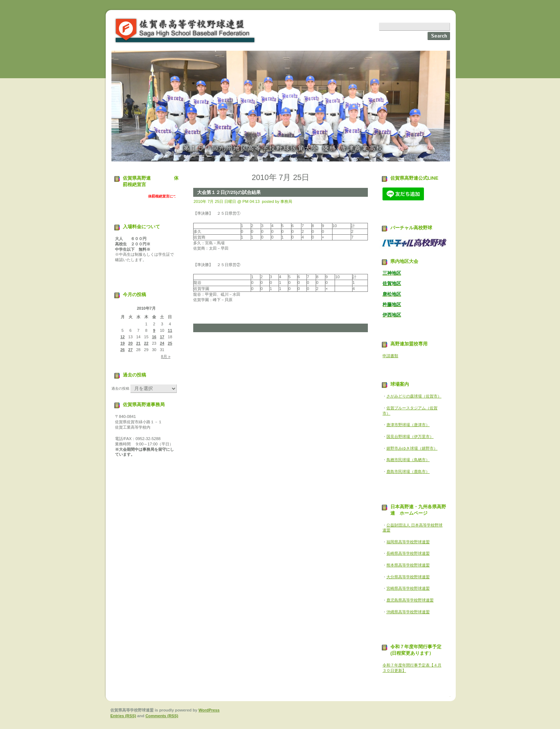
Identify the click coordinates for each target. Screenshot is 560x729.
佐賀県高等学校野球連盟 (185, 31)
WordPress (209, 710)
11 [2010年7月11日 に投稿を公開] (170, 330)
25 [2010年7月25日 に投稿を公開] (170, 343)
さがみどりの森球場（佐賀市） (414, 396)
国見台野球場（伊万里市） (410, 436)
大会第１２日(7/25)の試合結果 (229, 192)
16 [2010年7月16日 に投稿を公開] (154, 337)
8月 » (166, 356)
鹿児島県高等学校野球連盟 (410, 600)
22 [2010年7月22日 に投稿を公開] (146, 343)
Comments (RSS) (162, 716)
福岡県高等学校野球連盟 (408, 542)
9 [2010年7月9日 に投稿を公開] (154, 330)
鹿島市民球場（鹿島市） (408, 471)
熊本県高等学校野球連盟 (408, 565)
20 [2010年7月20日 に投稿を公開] (130, 343)
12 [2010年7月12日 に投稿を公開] (122, 337)
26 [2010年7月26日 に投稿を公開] (122, 350)
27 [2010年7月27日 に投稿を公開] (130, 350)
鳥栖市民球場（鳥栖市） (408, 460)
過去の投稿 (120, 388)
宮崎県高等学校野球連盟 (408, 588)
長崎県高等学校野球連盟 (408, 553)
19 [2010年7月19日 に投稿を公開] (122, 343)
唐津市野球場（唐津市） (408, 425)
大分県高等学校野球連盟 (408, 577)
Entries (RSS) (123, 716)
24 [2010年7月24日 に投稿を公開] (162, 343)
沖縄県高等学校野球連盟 (408, 612)
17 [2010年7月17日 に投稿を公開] (162, 337)
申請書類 (390, 356)
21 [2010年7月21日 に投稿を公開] (138, 343)
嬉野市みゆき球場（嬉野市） (412, 448)
